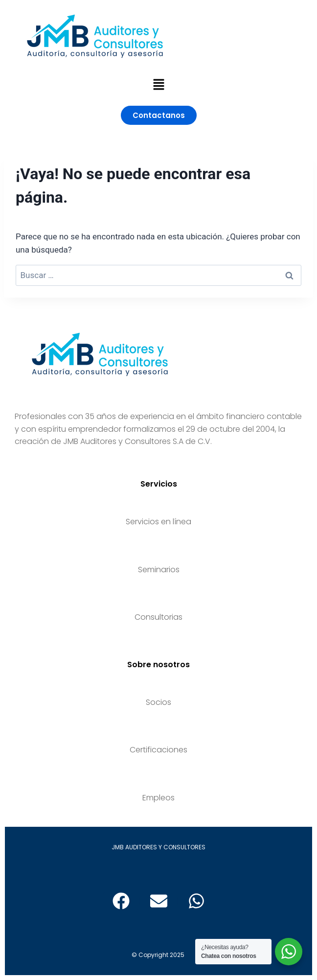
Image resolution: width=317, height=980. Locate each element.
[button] (158, 85)
